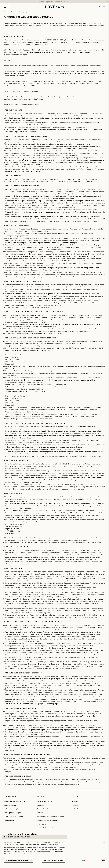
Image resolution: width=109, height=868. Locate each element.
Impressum (41, 821)
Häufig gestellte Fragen (12, 809)
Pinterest (74, 802)
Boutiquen (41, 802)
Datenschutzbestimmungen (48, 817)
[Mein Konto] (100, 4)
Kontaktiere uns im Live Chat (15, 798)
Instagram (74, 798)
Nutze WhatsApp (10, 802)
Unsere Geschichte (44, 798)
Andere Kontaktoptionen (13, 806)
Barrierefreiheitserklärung (47, 825)
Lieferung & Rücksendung (13, 813)
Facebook (74, 806)
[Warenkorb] (104, 4)
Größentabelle (9, 817)
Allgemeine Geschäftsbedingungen (50, 813)
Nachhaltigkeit (42, 806)
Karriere (40, 809)
